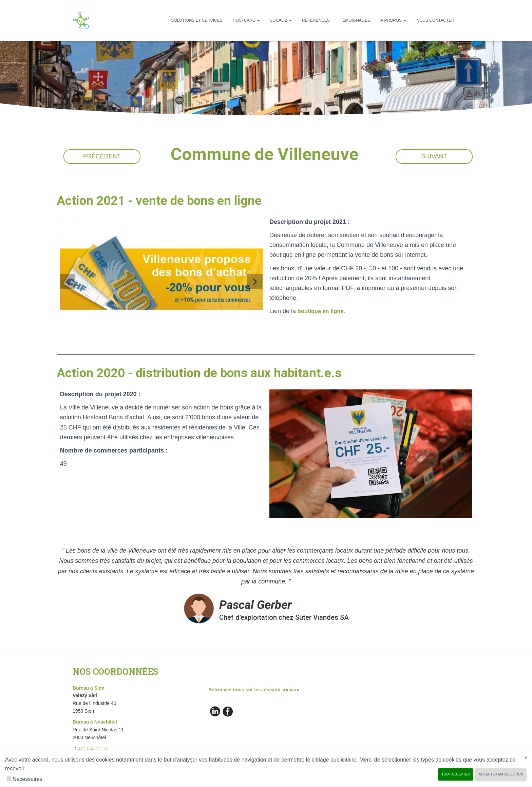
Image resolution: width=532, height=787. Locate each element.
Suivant (434, 156)
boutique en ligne (323, 311)
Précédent (102, 156)
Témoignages (355, 20)
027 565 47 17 (93, 748)
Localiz (281, 20)
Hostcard (246, 20)
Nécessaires (27, 779)
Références (316, 20)
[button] (68, 282)
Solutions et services (197, 20)
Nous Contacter (435, 20)
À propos (393, 20)
